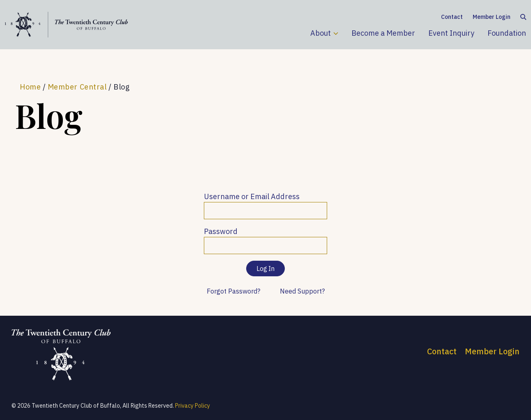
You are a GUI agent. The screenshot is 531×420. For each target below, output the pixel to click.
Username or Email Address (252, 196)
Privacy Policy (193, 406)
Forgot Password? (233, 291)
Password (221, 231)
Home (30, 87)
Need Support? (302, 291)
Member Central (77, 87)
